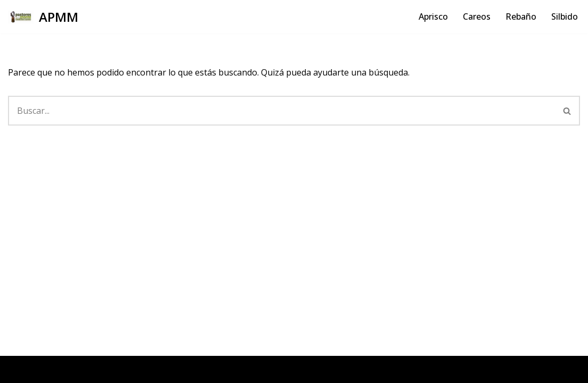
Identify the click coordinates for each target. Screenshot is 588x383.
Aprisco (433, 16)
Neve (18, 369)
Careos (477, 16)
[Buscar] (281, 111)
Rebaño (521, 16)
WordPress (136, 369)
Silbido (565, 16)
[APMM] (43, 17)
